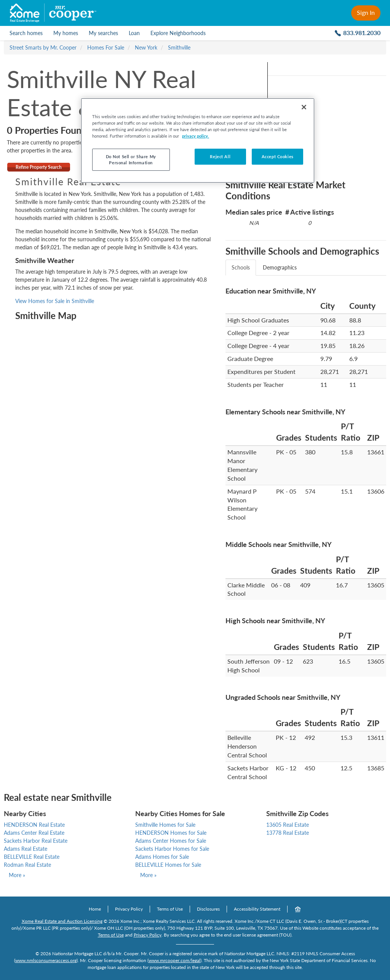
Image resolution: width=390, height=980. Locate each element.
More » (17, 875)
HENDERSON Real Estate (34, 825)
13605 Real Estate (288, 825)
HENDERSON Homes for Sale (171, 833)
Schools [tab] (241, 267)
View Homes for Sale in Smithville (55, 301)
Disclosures (208, 909)
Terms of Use (170, 909)
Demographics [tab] (280, 267)
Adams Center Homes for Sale (171, 841)
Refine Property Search (39, 167)
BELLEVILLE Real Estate (32, 857)
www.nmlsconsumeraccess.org (46, 960)
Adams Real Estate (26, 849)
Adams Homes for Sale (162, 857)
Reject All (220, 156)
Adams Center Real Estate (34, 833)
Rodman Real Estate (27, 865)
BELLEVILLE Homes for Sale (168, 865)
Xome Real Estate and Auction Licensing (62, 921)
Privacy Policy (129, 909)
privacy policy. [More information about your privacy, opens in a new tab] (196, 136)
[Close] (304, 107)
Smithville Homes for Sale (165, 825)
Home (95, 909)
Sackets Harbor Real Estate (36, 841)
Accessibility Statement (257, 909)
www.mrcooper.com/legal (174, 960)
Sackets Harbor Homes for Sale (172, 849)
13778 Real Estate (288, 833)
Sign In (366, 12)
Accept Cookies (278, 156)
